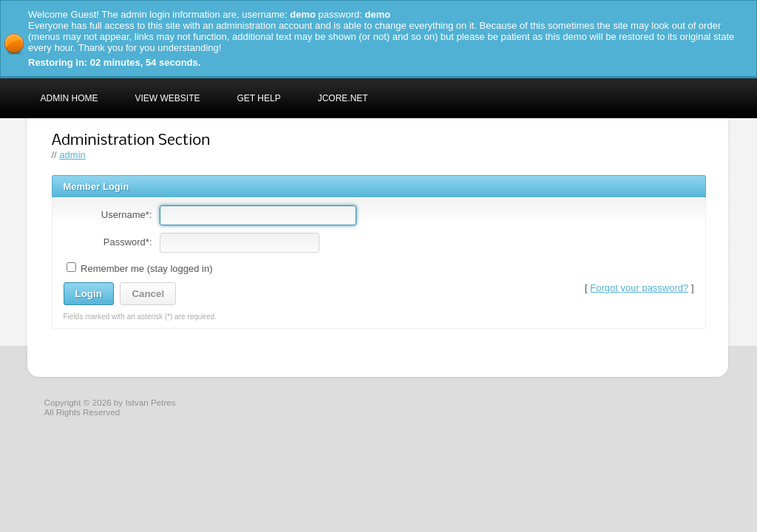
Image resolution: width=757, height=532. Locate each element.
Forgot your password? (639, 288)
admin (72, 155)
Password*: (128, 242)
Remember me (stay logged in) (140, 269)
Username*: (127, 215)
